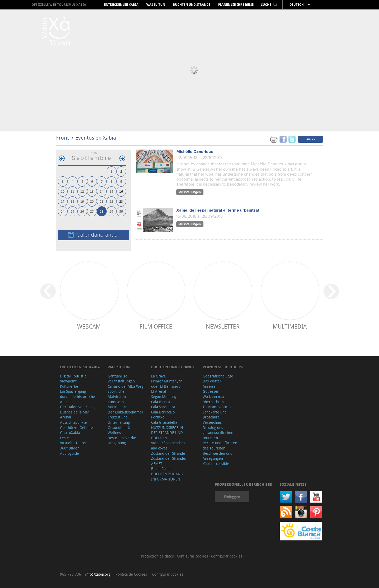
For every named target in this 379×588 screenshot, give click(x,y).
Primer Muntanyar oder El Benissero (166, 384)
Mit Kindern (118, 407)
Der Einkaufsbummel (125, 412)
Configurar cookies (193, 556)
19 (82, 201)
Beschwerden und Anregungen (218, 456)
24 (63, 211)
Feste (64, 438)
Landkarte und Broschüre (215, 415)
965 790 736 (71, 574)
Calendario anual (93, 235)
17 (63, 201)
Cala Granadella (164, 422)
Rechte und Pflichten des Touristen (220, 445)
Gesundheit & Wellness (119, 430)
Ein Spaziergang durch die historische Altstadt (78, 396)
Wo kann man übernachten (214, 399)
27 (92, 211)
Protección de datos (158, 556)
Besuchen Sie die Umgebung (122, 440)
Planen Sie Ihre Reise (236, 5)
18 (72, 201)
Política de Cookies (131, 574)
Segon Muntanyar (166, 397)
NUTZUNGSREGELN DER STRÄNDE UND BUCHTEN (167, 433)
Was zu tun (156, 5)
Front (63, 138)
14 (102, 191)
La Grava (158, 376)
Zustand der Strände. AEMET (169, 461)
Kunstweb (116, 402)
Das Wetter (212, 381)
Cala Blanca (160, 402)
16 (121, 191)
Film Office (156, 326)
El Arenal (159, 391)
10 (63, 191)
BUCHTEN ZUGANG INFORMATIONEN (167, 476)
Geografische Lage (218, 376)
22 (111, 201)
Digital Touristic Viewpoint (73, 379)
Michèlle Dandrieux (195, 152)
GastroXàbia (70, 433)
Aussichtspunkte (73, 422)
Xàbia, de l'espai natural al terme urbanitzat (218, 210)
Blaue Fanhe (161, 469)
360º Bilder (69, 448)
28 (102, 211)
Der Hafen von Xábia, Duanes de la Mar (78, 409)
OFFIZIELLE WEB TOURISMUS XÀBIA (59, 5)
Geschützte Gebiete (76, 428)
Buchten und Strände (192, 5)
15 (111, 191)
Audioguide (69, 453)
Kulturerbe (69, 386)
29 (111, 211)
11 (72, 191)
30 (121, 211)
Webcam (89, 326)
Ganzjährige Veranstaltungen (121, 379)
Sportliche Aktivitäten (117, 394)
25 (72, 211)
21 (102, 201)
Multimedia (290, 326)
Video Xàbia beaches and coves (168, 445)
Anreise (209, 386)
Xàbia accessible (216, 464)
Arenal (66, 417)
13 (92, 191)
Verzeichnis (212, 422)
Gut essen (211, 391)
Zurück (310, 139)
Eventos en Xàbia (96, 138)
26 (82, 211)
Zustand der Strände (168, 453)
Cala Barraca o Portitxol (163, 415)
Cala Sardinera (163, 407)
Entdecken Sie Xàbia (121, 5)
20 (92, 201)
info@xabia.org (98, 574)
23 (121, 201)
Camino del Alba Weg (125, 386)
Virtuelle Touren (74, 443)
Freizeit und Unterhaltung (119, 420)
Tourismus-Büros (217, 407)
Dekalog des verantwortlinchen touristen (218, 433)
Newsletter (223, 326)
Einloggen (232, 497)
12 (82, 191)
